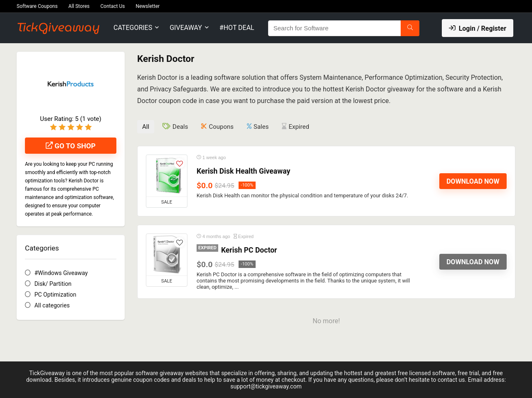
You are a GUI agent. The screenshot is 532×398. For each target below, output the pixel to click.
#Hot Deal (237, 28)
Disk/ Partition (53, 284)
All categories (52, 305)
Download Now (473, 181)
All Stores (79, 6)
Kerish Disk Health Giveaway (243, 171)
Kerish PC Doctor (249, 250)
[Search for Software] (410, 28)
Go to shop (71, 146)
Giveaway (186, 28)
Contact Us (113, 6)
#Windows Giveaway (61, 273)
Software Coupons (37, 6)
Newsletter (148, 6)
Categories (133, 28)
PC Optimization (55, 295)
